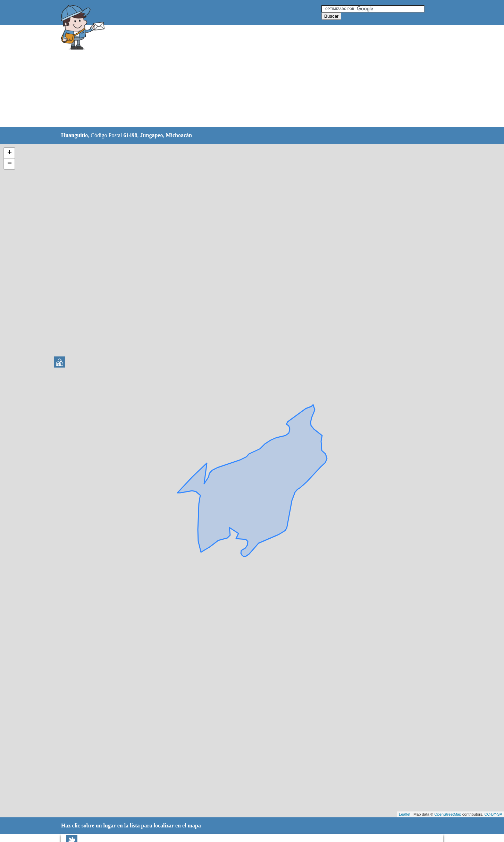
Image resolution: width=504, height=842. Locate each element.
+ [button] (10, 153)
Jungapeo (152, 135)
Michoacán (179, 135)
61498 (131, 135)
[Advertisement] (234, 76)
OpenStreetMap (448, 814)
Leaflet (405, 814)
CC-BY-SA (493, 814)
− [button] (10, 164)
